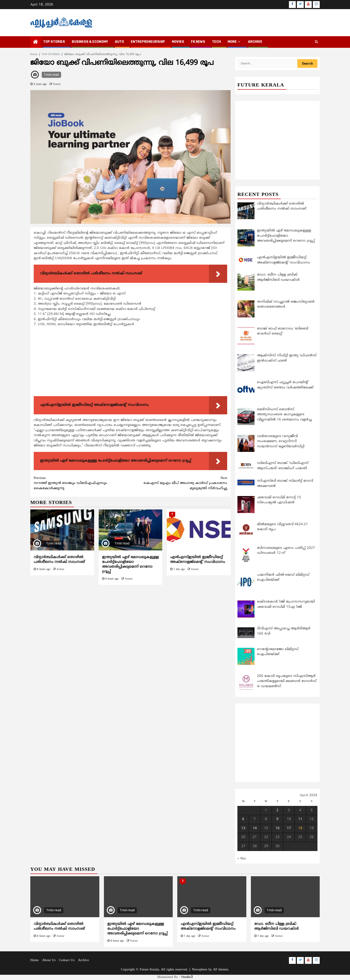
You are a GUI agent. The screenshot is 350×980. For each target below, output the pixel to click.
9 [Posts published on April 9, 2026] (277, 819)
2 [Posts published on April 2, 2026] (277, 810)
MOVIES (178, 42)
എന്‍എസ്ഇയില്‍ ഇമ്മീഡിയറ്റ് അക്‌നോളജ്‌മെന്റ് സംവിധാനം (198, 560)
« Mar (242, 859)
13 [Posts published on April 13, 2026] (243, 828)
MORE (232, 42)
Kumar (57, 84)
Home (35, 961)
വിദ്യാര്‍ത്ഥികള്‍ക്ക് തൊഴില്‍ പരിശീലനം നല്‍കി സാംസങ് (59, 560)
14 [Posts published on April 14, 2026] (255, 828)
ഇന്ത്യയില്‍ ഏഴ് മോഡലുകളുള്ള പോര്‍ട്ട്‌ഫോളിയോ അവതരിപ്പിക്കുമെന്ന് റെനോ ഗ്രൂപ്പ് (130, 564)
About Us (49, 961)
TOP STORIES (54, 42)
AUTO (119, 42)
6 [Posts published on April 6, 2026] (243, 819)
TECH (216, 42)
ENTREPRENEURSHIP (148, 42)
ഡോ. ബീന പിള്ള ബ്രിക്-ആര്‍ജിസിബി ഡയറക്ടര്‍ (277, 927)
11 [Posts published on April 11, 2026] (300, 819)
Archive (255, 42)
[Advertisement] (130, 362)
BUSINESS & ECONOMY (90, 42)
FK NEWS (198, 42)
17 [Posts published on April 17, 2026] (289, 828)
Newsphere (199, 970)
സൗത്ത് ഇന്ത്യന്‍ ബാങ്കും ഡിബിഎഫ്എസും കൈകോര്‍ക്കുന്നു (82, 483)
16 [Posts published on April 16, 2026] (278, 828)
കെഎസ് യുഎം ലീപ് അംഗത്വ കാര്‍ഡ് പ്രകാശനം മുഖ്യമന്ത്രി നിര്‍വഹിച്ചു (179, 483)
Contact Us (67, 961)
